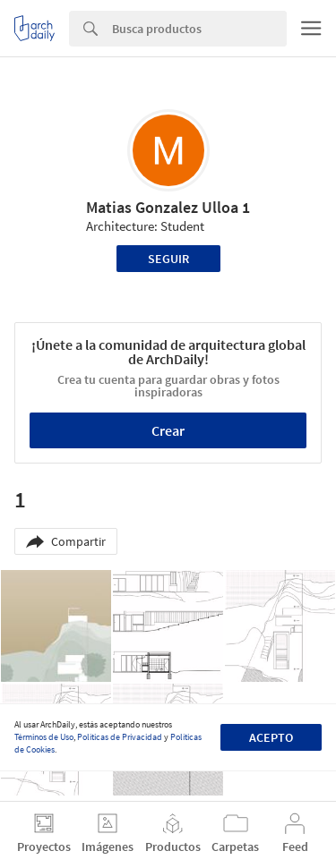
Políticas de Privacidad (120, 737)
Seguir (168, 259)
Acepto (271, 737)
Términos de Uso (44, 737)
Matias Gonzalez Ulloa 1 (168, 207)
